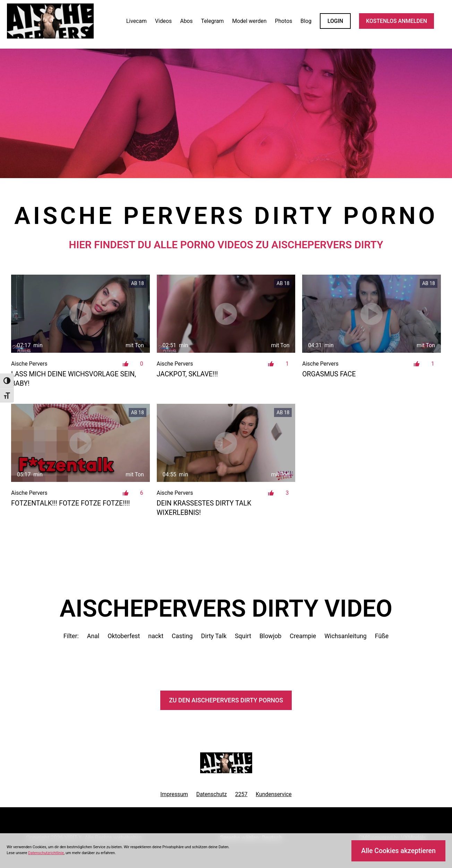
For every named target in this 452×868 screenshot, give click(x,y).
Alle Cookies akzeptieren (398, 851)
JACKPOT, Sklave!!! (187, 374)
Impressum (174, 794)
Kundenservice (274, 794)
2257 (241, 794)
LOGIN (335, 21)
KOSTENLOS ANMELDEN (396, 21)
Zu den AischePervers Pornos (226, 700)
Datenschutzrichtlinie (46, 853)
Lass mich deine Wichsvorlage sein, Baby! (74, 379)
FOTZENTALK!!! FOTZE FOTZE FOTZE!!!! (70, 503)
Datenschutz (212, 794)
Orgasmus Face (329, 374)
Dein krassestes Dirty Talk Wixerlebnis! (204, 508)
